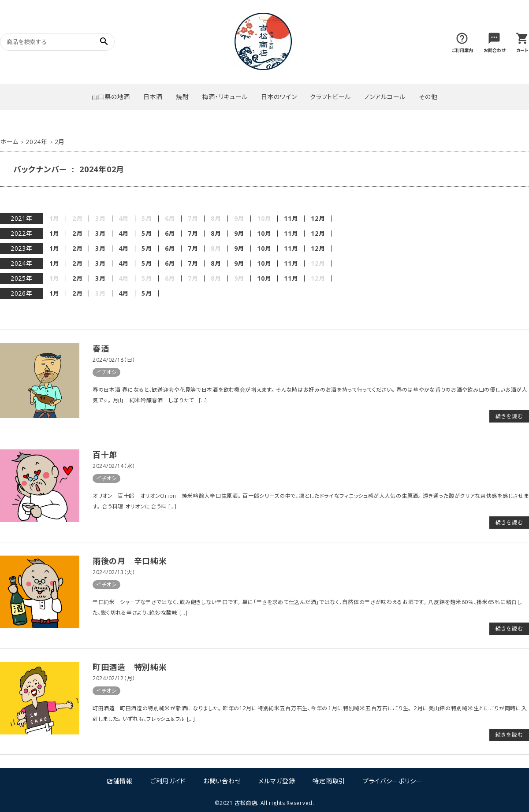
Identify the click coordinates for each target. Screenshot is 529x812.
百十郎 (105, 455)
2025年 (22, 278)
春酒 (101, 349)
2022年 (22, 233)
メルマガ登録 (277, 781)
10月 (264, 234)
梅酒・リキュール (225, 97)
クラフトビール (330, 97)
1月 (54, 234)
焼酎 (182, 97)
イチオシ (106, 372)
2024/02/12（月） (114, 678)
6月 (170, 234)
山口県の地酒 (111, 97)
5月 (147, 234)
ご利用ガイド (168, 781)
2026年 (22, 293)
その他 (428, 97)
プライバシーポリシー (393, 781)
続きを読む (509, 416)
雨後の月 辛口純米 (130, 561)
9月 (239, 234)
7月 (193, 234)
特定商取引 (329, 781)
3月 (100, 234)
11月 (291, 219)
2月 (77, 234)
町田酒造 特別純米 (130, 667)
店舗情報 (120, 781)
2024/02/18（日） (114, 360)
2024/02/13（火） (114, 572)
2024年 (22, 263)
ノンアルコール (385, 97)
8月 (216, 234)
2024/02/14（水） (114, 466)
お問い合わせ (222, 781)
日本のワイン (279, 97)
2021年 (22, 218)
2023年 (22, 248)
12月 (318, 219)
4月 (124, 234)
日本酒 (153, 97)
